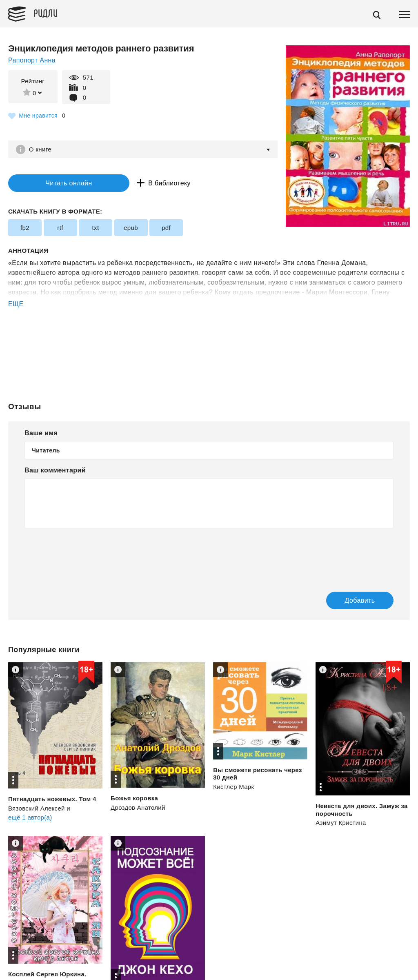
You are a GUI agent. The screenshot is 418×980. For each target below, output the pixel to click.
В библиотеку (151, 183)
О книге (41, 149)
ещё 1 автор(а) (30, 818)
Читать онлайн (59, 183)
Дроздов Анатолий (138, 808)
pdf (166, 228)
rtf (60, 228)
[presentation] (87, 555)
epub (131, 228)
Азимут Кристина (341, 823)
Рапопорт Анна (32, 60)
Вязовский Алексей (37, 809)
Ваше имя (41, 433)
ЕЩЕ (16, 304)
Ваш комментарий (55, 471)
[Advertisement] (209, 342)
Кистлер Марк (234, 787)
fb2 (25, 228)
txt (95, 228)
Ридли (47, 13)
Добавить (356, 600)
